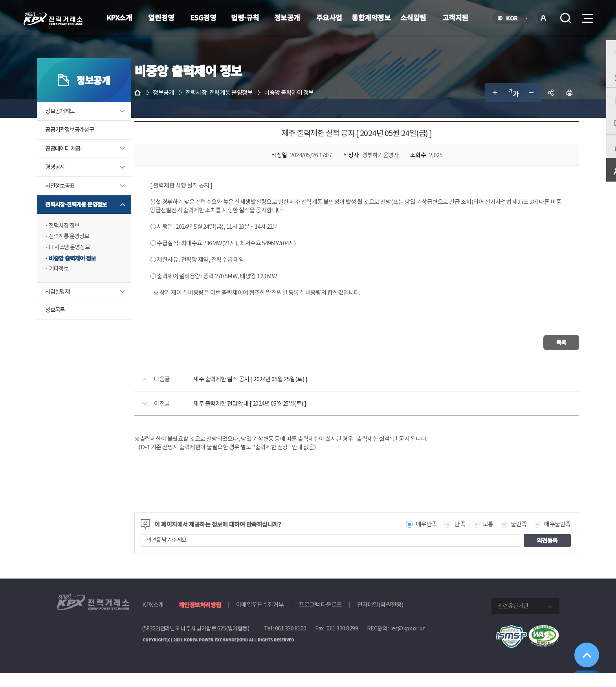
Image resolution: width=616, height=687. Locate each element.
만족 (441, 537)
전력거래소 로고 (53, 18)
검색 (566, 18)
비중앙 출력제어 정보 (94, 276)
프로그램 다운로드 (320, 618)
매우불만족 (538, 537)
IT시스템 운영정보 (90, 265)
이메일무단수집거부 (260, 618)
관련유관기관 (513, 619)
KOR (514, 19)
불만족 (500, 537)
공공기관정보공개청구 (91, 146)
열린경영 (161, 17)
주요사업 (329, 17)
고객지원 (455, 17)
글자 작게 (512, 108)
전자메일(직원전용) (380, 618)
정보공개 (287, 17)
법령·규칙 (245, 17)
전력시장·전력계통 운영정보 (98, 221)
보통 (468, 537)
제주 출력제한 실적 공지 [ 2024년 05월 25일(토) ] (282, 392)
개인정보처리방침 (200, 618)
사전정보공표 (81, 203)
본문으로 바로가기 (0, 0)
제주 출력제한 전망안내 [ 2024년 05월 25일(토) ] (282, 417)
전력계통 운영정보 (90, 254)
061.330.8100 (291, 642)
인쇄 (550, 108)
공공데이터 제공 (84, 165)
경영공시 (75, 184)
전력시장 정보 (85, 243)
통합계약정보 (371, 17)
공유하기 (531, 108)
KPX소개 (119, 17)
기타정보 (79, 287)
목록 (536, 357)
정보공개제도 (81, 127)
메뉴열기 (587, 16)
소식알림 (413, 17)
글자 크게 (475, 108)
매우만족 (407, 537)
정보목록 (75, 328)
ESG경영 (203, 17)
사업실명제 (78, 310)
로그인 (543, 18)
